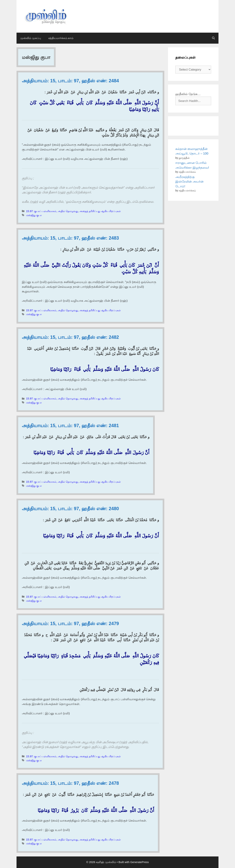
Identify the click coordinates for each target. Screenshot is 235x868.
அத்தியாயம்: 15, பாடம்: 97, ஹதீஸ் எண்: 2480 (70, 509)
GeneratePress (139, 862)
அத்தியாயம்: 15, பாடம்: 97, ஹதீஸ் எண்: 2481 (70, 425)
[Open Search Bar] (213, 38)
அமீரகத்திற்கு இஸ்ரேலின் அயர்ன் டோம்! (189, 182)
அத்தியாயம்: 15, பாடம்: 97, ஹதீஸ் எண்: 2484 (70, 81)
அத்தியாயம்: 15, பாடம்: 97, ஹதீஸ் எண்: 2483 (70, 238)
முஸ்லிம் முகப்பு (31, 38)
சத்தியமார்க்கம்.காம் (61, 38)
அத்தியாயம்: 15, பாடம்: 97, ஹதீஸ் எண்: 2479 (70, 623)
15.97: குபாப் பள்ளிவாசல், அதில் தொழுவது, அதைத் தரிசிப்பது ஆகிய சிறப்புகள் (73, 211)
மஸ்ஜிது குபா (34, 215)
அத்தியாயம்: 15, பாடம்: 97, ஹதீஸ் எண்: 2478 (70, 783)
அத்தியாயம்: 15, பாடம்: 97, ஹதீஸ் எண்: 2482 (70, 337)
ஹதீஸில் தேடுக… (188, 94)
